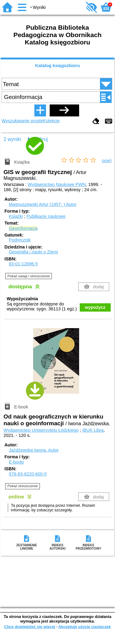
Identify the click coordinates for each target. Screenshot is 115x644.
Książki (16, 216)
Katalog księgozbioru (58, 66)
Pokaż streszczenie (23, 486)
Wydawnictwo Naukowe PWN (57, 184)
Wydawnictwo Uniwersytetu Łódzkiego (41, 430)
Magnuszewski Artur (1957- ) (43, 204)
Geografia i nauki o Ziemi (33, 252)
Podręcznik (20, 240)
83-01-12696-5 (23, 264)
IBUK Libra (93, 430)
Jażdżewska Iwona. (34, 450)
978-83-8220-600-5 (28, 474)
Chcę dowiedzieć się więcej (29, 627)
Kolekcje (51, 121)
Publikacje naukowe (46, 216)
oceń (107, 161)
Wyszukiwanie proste (22, 121)
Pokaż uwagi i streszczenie (29, 276)
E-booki (16, 462)
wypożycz (95, 307)
